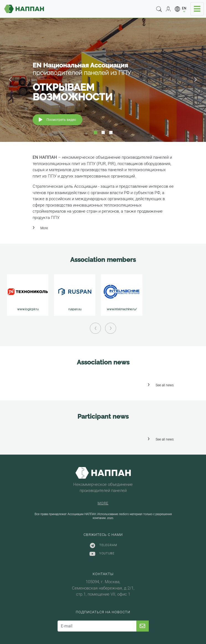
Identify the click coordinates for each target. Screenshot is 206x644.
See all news (165, 385)
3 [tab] (111, 132)
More (44, 228)
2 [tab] (103, 132)
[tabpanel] (103, 80)
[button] (181, 9)
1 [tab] (95, 132)
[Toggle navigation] (197, 9)
